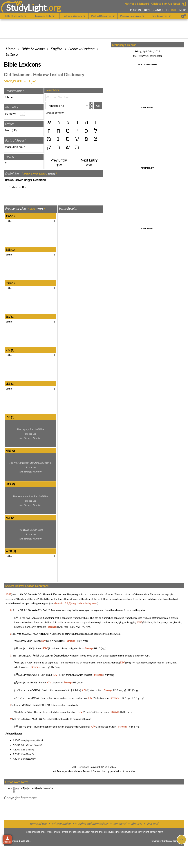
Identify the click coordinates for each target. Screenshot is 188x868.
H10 (116, 690)
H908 (123, 712)
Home (10, 49)
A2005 (17, 740)
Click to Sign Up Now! (166, 4)
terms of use (38, 824)
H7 (53, 667)
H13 (135, 698)
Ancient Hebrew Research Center (83, 771)
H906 (72, 627)
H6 (15, 130)
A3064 (17, 759)
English (56, 49)
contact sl (120, 824)
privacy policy (61, 824)
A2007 (17, 750)
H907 (84, 627)
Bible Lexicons (33, 49)
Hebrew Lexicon (81, 49)
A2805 (17, 754)
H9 (105, 675)
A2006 (17, 745)
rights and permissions (93, 824)
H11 (129, 690)
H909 (79, 641)
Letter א (12, 54)
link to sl (153, 824)
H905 (60, 627)
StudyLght (26, 8)
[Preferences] (184, 16)
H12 (122, 698)
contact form (156, 832)
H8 (75, 682)
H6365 (131, 727)
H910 (97, 649)
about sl (137, 824)
